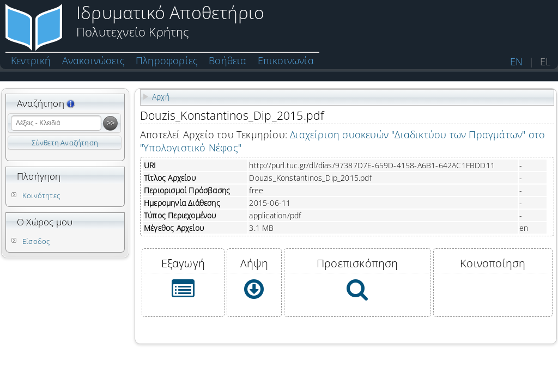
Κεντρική (31, 60)
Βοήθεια (228, 60)
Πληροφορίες (167, 60)
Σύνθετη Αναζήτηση (65, 143)
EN (516, 62)
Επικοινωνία (286, 60)
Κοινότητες (41, 195)
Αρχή (161, 97)
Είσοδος (36, 241)
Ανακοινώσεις (93, 60)
